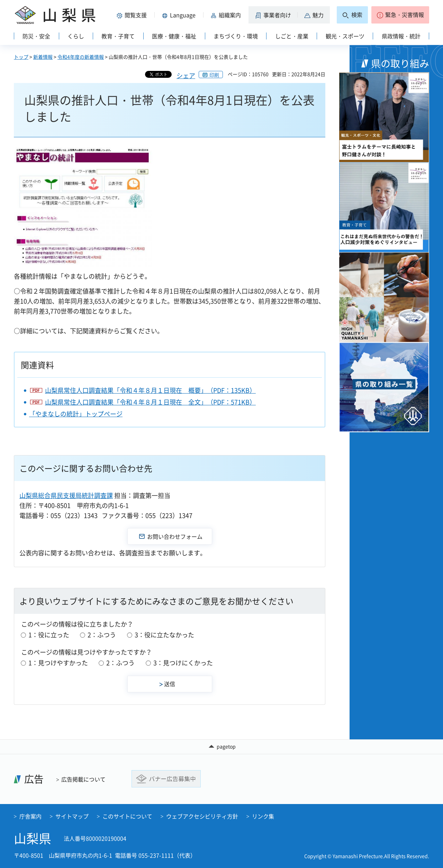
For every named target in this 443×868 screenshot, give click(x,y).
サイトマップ (72, 816)
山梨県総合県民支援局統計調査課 (66, 495)
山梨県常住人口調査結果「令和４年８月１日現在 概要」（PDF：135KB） (150, 390)
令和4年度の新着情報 (81, 57)
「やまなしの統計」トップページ (76, 414)
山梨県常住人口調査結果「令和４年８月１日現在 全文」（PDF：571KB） (150, 402)
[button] (133, 15)
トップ (21, 57)
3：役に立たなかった (164, 635)
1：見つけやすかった (58, 663)
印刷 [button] (214, 75)
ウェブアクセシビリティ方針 (202, 816)
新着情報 (43, 57)
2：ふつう (102, 635)
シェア (186, 76)
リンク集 (263, 816)
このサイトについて (127, 816)
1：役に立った (49, 635)
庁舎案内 (30, 816)
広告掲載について (83, 779)
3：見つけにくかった (183, 663)
